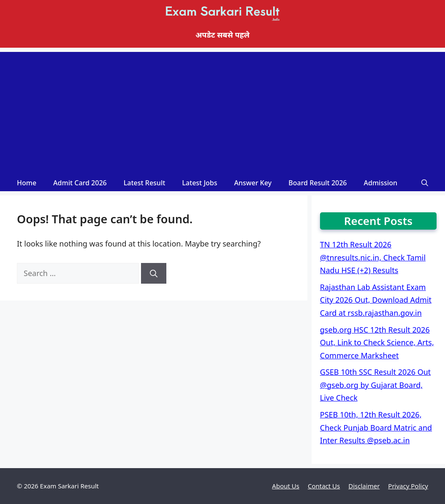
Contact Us (324, 486)
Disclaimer (364, 486)
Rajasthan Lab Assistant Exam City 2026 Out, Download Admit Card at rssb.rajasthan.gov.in (376, 300)
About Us (286, 486)
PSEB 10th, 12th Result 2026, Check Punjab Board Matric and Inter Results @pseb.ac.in (376, 427)
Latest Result (145, 183)
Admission (381, 183)
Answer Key (253, 183)
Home (27, 183)
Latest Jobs (199, 183)
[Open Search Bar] (425, 183)
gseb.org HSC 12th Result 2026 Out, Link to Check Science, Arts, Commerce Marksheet (377, 343)
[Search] (154, 273)
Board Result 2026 (317, 183)
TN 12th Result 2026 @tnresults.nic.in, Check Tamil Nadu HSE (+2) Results (373, 257)
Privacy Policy (408, 486)
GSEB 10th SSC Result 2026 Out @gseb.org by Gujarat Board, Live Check (376, 385)
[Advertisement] (222, 111)
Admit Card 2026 (80, 183)
